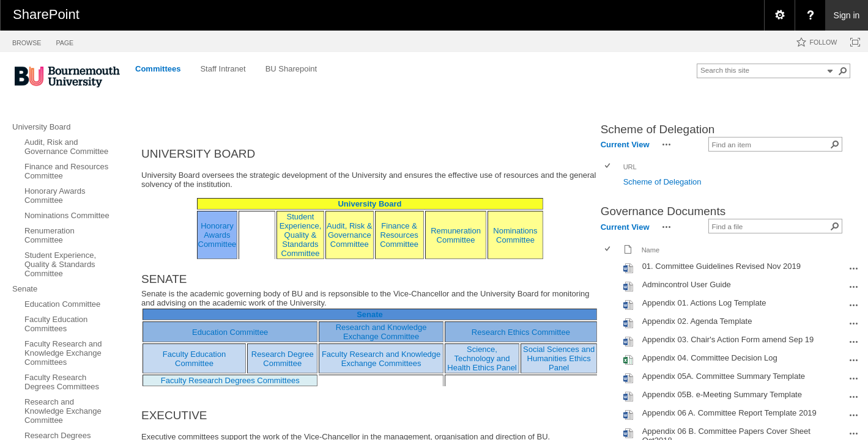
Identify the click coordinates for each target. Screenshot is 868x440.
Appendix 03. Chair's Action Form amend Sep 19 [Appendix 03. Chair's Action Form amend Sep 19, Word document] (728, 339)
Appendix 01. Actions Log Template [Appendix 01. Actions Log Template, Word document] (704, 303)
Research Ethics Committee (521, 332)
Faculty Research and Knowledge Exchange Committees (381, 359)
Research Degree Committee (283, 359)
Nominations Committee (515, 235)
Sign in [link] (847, 15)
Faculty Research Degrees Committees (230, 380)
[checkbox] (608, 167)
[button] (843, 71)
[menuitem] (779, 15)
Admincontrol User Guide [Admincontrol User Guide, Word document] (687, 284)
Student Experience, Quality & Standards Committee (301, 235)
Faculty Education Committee (194, 359)
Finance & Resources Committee (399, 235)
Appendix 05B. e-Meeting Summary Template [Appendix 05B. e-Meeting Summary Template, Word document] (722, 394)
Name (651, 250)
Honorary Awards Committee (217, 235)
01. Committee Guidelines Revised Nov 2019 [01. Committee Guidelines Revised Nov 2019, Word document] (721, 266)
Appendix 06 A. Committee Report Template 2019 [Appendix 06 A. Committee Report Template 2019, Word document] (729, 413)
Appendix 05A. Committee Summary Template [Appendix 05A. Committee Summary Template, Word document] (724, 376)
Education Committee (230, 332)
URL (630, 167)
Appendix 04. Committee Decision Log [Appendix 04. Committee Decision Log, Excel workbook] (710, 358)
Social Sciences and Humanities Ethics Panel (559, 358)
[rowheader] (610, 183)
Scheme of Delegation (662, 182)
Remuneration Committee (456, 235)
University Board (369, 204)
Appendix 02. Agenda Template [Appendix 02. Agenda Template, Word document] (697, 321)
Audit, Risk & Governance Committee (349, 235)
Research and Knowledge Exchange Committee (381, 332)
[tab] (27, 41)
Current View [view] (625, 145)
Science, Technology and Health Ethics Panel (482, 358)
